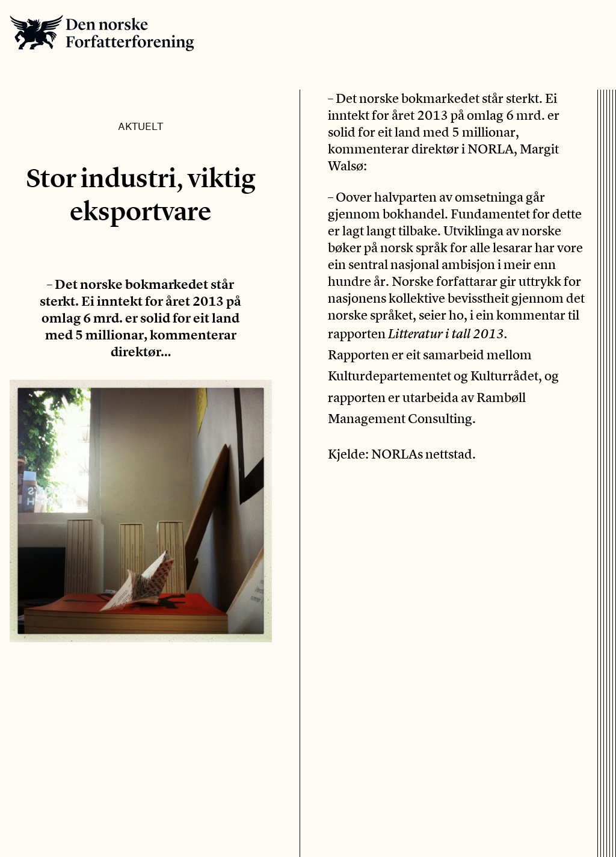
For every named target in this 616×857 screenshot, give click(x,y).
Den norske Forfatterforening (102, 33)
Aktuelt (140, 126)
